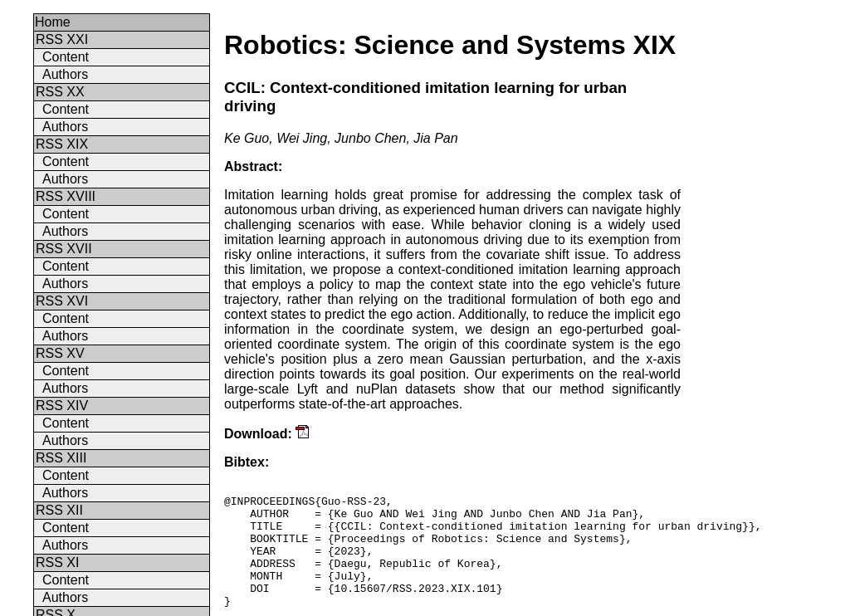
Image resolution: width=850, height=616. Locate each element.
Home (53, 22)
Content (66, 57)
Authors (65, 74)
